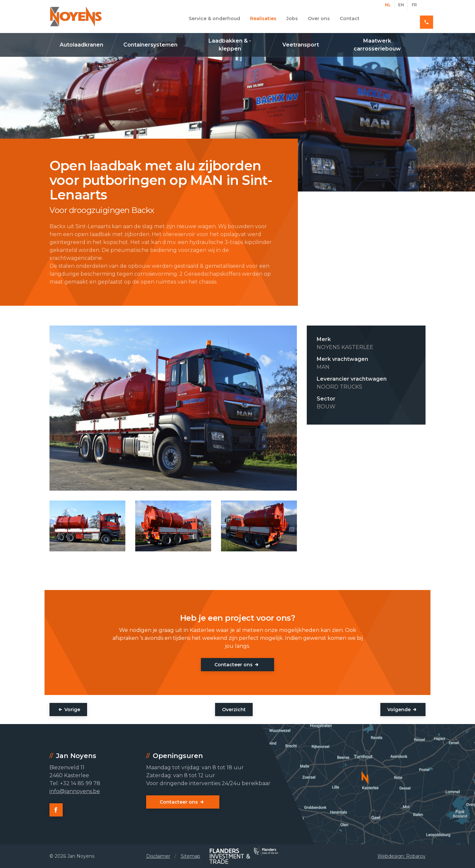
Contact (350, 18)
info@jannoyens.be (75, 791)
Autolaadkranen (81, 45)
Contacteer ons (234, 665)
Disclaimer (158, 856)
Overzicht (234, 710)
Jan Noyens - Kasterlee (76, 17)
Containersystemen (150, 45)
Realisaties (263, 18)
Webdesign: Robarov (401, 856)
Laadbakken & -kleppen (230, 45)
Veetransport (301, 45)
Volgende (399, 710)
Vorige (72, 710)
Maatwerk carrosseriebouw (377, 45)
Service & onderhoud (214, 18)
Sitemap (190, 856)
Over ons (319, 18)
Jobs (292, 18)
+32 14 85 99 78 (402, 18)
